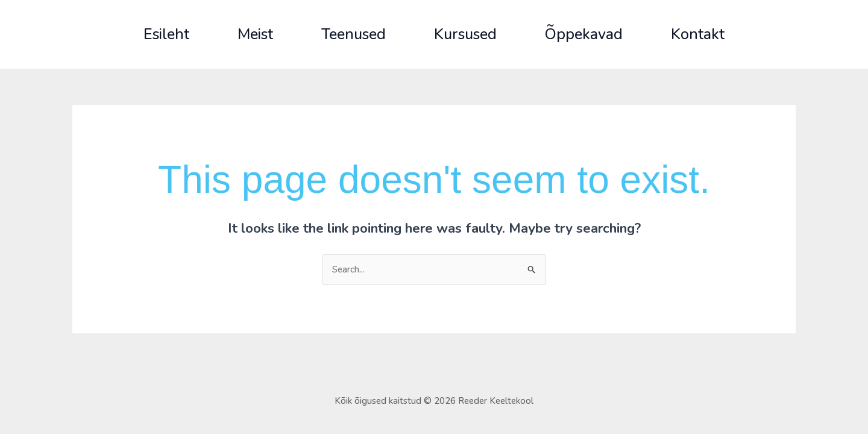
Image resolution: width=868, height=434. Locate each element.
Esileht (166, 34)
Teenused (354, 34)
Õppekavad (584, 34)
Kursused (465, 34)
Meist (255, 34)
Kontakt (698, 34)
